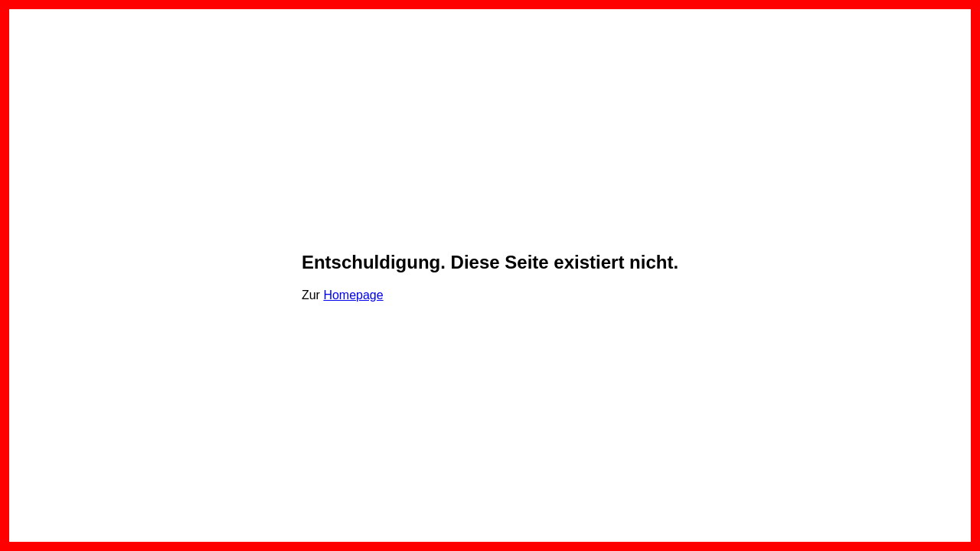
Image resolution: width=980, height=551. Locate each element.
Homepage (353, 295)
